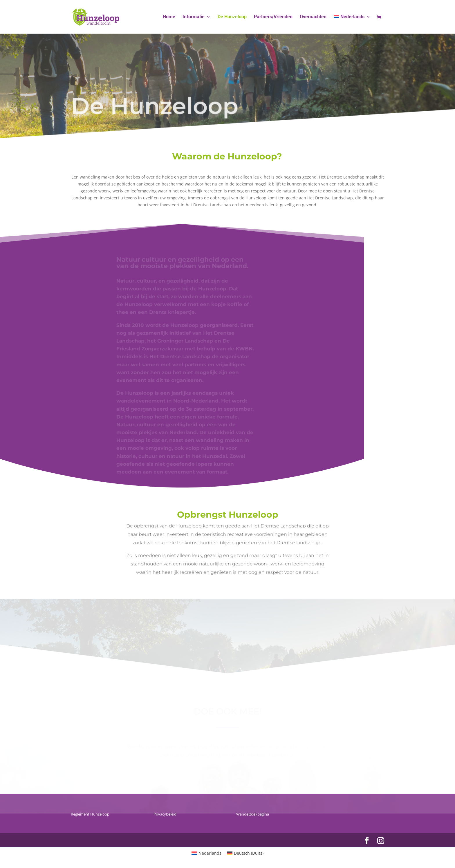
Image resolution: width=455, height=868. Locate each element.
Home (169, 17)
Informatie (194, 17)
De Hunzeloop (232, 17)
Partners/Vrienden (273, 17)
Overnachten (313, 17)
